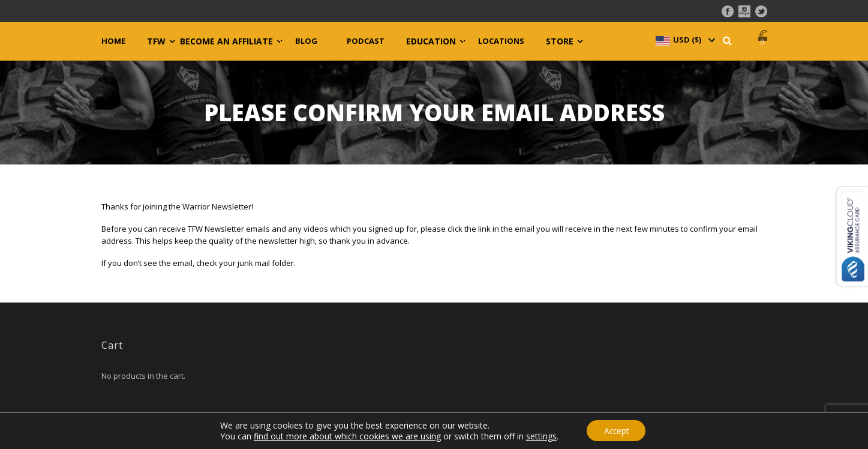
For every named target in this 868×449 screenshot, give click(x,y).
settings (540, 436)
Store (560, 41)
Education (431, 41)
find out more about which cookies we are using (346, 435)
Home (113, 41)
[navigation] (684, 40)
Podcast (366, 41)
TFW (156, 41)
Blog (306, 41)
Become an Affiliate (226, 41)
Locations (501, 41)
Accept (616, 430)
